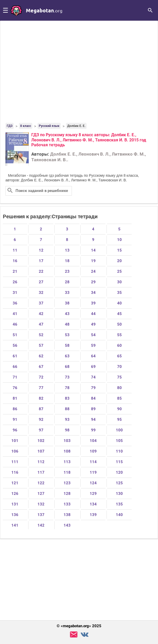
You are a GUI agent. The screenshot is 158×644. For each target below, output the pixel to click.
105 (119, 441)
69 (93, 367)
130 (119, 494)
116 (15, 472)
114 (93, 462)
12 (41, 250)
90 (119, 409)
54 (93, 335)
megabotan (44, 10)
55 (119, 335)
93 (67, 420)
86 (15, 409)
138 (67, 515)
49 (93, 324)
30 (119, 282)
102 (41, 441)
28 (67, 282)
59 (93, 345)
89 (93, 409)
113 (67, 462)
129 (93, 494)
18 (67, 261)
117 (41, 472)
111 (15, 462)
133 (67, 504)
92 (41, 420)
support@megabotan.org (74, 635)
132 (41, 504)
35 (119, 293)
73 (67, 377)
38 (67, 303)
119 (93, 472)
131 (15, 504)
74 (93, 377)
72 (41, 377)
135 (119, 504)
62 (41, 356)
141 (15, 525)
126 (15, 494)
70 (119, 367)
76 (15, 388)
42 (41, 314)
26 (15, 282)
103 (67, 441)
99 (93, 430)
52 (41, 335)
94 (93, 420)
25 (119, 271)
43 (67, 314)
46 (15, 324)
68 (67, 367)
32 (41, 293)
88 (67, 409)
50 (119, 324)
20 (119, 261)
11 (15, 250)
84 (93, 398)
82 (41, 398)
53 (67, 335)
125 (119, 483)
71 (15, 377)
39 (93, 303)
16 (15, 261)
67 (41, 367)
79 (93, 388)
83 (67, 398)
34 (93, 293)
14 (93, 250)
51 (15, 335)
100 (119, 430)
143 (67, 525)
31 (15, 293)
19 (93, 261)
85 (119, 398)
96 (15, 430)
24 (93, 271)
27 (41, 282)
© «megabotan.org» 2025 (79, 626)
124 (93, 483)
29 (93, 282)
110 (119, 451)
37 (41, 303)
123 (67, 483)
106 (15, 451)
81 (15, 398)
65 (119, 356)
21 (15, 271)
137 (41, 515)
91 (15, 420)
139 (93, 515)
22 (41, 271)
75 (119, 377)
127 (41, 494)
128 (67, 494)
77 (41, 388)
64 (93, 356)
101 (15, 441)
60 (119, 345)
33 (67, 293)
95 (119, 420)
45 (119, 314)
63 (67, 356)
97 (41, 430)
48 (67, 324)
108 (67, 451)
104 (93, 441)
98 (67, 430)
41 (15, 314)
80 (119, 388)
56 (15, 345)
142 (41, 525)
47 (41, 324)
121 (15, 483)
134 (93, 504)
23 (67, 271)
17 (41, 261)
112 (41, 462)
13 (67, 250)
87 (41, 409)
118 (67, 472)
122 (41, 483)
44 (93, 314)
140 (119, 515)
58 (67, 345)
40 (119, 303)
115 (119, 462)
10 (119, 240)
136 (15, 515)
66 (15, 367)
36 (15, 303)
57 (41, 345)
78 (67, 388)
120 (119, 472)
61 (15, 356)
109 (93, 451)
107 (41, 451)
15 (119, 250)
